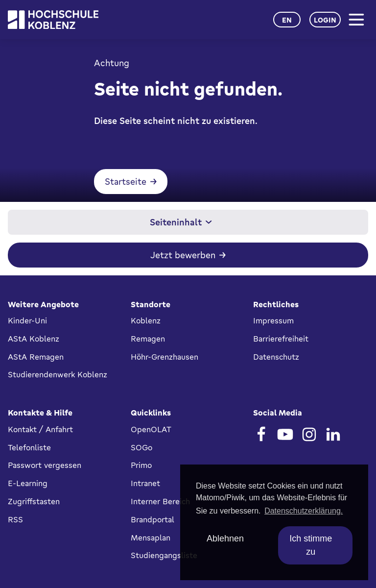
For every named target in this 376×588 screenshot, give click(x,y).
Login (325, 20)
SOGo (141, 447)
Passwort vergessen (45, 465)
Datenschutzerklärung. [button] (304, 511)
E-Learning (28, 483)
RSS (15, 519)
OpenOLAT (151, 429)
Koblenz (146, 320)
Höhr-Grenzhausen (164, 357)
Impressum (273, 320)
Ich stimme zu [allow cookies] (311, 545)
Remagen (148, 339)
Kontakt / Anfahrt (40, 429)
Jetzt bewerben (183, 255)
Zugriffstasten (34, 501)
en (287, 20)
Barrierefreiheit (281, 339)
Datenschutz (276, 357)
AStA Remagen (36, 357)
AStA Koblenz (34, 339)
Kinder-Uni (27, 320)
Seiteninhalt (181, 222)
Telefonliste (29, 447)
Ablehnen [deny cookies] (225, 539)
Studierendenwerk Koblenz (58, 374)
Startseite (126, 181)
